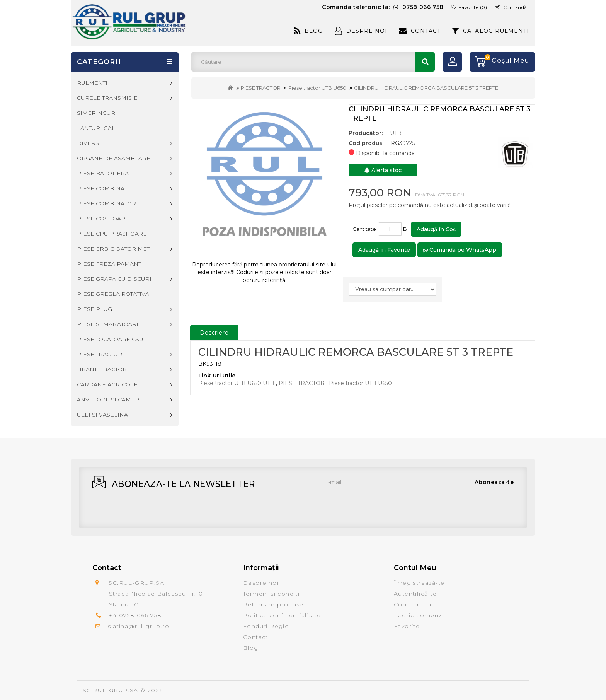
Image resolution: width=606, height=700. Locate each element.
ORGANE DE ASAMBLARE (114, 158)
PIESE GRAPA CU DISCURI (114, 279)
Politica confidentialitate (282, 615)
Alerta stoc (383, 170)
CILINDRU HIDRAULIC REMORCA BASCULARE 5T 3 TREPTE (426, 88)
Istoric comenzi (419, 615)
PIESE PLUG (94, 309)
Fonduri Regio (266, 626)
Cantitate (364, 229)
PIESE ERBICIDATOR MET (113, 249)
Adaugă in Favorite (384, 250)
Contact (420, 31)
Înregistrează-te (419, 583)
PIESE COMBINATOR (106, 203)
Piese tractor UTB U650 (317, 88)
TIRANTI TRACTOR (102, 369)
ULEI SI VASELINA (102, 415)
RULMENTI (92, 83)
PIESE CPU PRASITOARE (112, 234)
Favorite (407, 626)
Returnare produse (273, 604)
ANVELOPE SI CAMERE (110, 400)
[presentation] (383, 505)
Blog (308, 31)
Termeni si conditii (272, 594)
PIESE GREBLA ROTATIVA (113, 294)
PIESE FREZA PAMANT (109, 264)
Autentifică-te (415, 594)
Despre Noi (361, 31)
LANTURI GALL (98, 128)
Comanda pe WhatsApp (460, 250)
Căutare (425, 62)
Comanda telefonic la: (383, 7)
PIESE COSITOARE (103, 219)
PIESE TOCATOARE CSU (110, 339)
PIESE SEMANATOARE (109, 324)
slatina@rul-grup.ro (139, 626)
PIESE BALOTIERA (103, 173)
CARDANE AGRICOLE (107, 384)
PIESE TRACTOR (261, 88)
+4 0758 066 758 (135, 615)
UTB (396, 133)
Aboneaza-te (494, 482)
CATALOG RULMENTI (491, 31)
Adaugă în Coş (436, 229)
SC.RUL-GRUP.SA (111, 690)
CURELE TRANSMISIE (107, 98)
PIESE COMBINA (101, 188)
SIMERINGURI (97, 113)
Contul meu (413, 604)
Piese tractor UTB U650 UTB (236, 383)
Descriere (214, 333)
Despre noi (261, 583)
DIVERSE (90, 143)
